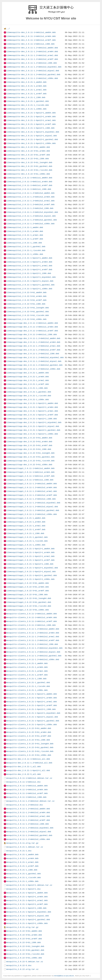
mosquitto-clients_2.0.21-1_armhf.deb (27, 675)
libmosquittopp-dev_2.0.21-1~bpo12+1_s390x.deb (32, 434)
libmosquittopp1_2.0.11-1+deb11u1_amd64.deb (30, 468)
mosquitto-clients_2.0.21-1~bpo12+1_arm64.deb (32, 698)
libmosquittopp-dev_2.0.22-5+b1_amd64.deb (29, 438)
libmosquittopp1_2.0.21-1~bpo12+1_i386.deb (30, 564)
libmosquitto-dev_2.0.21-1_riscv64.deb (27, 105)
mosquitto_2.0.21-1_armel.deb (22, 862)
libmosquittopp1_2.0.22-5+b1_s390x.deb (27, 610)
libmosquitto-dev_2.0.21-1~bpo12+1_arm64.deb (31, 117)
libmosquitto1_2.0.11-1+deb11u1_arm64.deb (29, 182)
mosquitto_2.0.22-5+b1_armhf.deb (24, 939)
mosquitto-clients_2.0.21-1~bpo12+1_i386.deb (31, 709)
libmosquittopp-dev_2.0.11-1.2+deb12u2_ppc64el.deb (34, 365)
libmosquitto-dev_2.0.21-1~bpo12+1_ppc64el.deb (32, 139)
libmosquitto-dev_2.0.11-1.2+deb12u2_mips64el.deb (34, 67)
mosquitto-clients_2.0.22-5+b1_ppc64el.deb (30, 747)
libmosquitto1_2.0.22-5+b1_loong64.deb (27, 308)
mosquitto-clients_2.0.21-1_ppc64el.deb (28, 683)
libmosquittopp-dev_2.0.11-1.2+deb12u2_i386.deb (33, 354)
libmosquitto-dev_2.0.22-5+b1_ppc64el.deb (29, 166)
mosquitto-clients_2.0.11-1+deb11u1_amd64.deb (32, 614)
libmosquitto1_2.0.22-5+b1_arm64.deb (26, 296)
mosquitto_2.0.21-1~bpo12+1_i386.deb (26, 908)
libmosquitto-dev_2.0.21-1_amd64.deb (26, 82)
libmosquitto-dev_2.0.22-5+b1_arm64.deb (28, 151)
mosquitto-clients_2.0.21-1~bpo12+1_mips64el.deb (33, 713)
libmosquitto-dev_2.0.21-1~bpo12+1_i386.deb (30, 128)
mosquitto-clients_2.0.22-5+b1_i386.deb (28, 740)
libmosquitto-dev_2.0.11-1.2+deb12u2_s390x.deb (32, 78)
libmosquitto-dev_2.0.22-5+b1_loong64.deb (29, 163)
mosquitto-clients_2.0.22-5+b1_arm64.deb (29, 732)
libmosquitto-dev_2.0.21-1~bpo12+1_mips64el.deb (33, 132)
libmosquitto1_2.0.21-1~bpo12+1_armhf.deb (29, 270)
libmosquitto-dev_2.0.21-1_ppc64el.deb (27, 101)
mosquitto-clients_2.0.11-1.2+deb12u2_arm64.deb (33, 633)
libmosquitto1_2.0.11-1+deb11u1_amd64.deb (29, 178)
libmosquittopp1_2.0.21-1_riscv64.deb (27, 541)
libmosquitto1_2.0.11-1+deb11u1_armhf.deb (29, 185)
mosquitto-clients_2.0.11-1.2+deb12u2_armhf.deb (33, 640)
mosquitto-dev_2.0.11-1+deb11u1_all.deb (28, 759)
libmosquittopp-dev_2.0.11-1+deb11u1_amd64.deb (32, 323)
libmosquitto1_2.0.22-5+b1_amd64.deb (26, 292)
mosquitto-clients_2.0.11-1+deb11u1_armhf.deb (32, 621)
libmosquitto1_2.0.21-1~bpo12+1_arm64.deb (29, 262)
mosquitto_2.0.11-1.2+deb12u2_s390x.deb (28, 839)
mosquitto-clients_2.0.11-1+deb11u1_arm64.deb (32, 617)
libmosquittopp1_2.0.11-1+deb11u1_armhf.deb (30, 476)
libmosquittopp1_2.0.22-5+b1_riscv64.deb (29, 606)
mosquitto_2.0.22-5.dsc (19, 966)
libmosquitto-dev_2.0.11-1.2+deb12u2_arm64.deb (32, 52)
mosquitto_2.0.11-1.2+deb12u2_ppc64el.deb (29, 835)
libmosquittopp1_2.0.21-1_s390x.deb (26, 545)
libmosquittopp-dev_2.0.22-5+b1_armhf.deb (29, 445)
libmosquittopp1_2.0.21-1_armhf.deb (26, 530)
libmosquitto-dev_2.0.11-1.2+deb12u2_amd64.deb (32, 48)
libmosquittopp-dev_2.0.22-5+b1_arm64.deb (29, 442)
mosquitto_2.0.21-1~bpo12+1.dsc (23, 889)
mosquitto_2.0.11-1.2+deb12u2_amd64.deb (28, 809)
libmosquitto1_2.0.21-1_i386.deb (24, 243)
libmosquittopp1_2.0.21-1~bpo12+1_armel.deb (30, 556)
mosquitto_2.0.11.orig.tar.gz (22, 843)
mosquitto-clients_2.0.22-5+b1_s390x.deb (29, 755)
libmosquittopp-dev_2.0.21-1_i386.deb (27, 388)
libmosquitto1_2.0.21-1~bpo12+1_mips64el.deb (31, 277)
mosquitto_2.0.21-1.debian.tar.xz (25, 847)
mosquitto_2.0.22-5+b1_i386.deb (23, 942)
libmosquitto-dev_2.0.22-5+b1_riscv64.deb (29, 170)
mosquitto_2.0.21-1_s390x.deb (22, 881)
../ (8, 29)
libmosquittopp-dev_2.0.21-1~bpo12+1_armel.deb (32, 411)
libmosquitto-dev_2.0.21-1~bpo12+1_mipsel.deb (32, 136)
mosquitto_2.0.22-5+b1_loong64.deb (25, 946)
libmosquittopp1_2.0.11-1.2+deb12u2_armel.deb (32, 491)
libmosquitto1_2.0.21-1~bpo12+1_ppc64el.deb (30, 285)
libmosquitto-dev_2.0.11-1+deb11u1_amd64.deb (31, 32)
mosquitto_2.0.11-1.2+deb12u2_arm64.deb (28, 813)
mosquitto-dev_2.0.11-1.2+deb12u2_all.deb (29, 763)
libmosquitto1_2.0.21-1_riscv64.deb (26, 250)
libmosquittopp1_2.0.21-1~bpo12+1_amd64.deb (30, 549)
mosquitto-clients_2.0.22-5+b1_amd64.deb (29, 728)
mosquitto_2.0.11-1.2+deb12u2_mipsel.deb (29, 832)
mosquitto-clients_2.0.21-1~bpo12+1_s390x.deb (32, 725)
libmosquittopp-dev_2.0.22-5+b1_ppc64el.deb (30, 457)
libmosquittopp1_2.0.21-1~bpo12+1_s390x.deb (30, 579)
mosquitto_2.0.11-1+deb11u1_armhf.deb (27, 793)
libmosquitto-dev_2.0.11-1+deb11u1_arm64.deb (31, 36)
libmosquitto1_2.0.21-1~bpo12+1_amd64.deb (29, 258)
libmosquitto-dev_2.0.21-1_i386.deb (26, 97)
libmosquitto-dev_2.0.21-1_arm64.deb (26, 86)
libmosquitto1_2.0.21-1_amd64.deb (25, 227)
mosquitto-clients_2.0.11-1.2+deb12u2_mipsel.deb (33, 652)
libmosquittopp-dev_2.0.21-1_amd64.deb (27, 373)
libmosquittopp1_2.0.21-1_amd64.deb (26, 518)
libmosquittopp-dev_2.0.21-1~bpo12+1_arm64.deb (32, 407)
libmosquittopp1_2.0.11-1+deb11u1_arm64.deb (30, 472)
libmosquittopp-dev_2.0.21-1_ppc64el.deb (29, 392)
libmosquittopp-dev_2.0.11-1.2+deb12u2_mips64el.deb (35, 358)
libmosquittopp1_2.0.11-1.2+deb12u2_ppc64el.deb (33, 510)
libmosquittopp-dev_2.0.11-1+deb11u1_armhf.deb (32, 331)
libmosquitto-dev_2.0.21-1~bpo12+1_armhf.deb (31, 124)
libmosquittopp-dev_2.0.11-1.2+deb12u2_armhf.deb (33, 350)
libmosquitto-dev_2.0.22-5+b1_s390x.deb (28, 174)
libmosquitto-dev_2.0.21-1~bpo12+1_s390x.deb (31, 143)
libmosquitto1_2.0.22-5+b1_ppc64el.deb (27, 312)
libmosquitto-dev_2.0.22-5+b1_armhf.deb (28, 155)
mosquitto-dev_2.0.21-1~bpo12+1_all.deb (28, 770)
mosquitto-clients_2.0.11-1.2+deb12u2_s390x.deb (33, 660)
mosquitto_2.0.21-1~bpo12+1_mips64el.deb (29, 912)
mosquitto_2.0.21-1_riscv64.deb (23, 878)
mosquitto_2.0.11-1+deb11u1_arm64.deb (27, 790)
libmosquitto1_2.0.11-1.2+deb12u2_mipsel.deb (31, 216)
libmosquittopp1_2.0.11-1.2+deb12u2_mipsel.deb (32, 507)
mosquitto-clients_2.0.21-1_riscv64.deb (28, 686)
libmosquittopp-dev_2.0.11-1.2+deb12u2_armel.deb (33, 346)
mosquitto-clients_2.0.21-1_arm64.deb (27, 667)
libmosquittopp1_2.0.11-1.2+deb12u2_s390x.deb (32, 514)
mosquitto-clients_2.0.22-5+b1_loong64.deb (30, 744)
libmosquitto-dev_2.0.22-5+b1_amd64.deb (28, 147)
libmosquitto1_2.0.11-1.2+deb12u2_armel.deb (30, 201)
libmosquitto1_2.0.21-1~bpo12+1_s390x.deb (29, 289)
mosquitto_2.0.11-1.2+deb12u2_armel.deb (28, 816)
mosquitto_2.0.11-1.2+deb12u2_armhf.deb (28, 820)
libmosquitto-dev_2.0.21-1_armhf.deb (26, 94)
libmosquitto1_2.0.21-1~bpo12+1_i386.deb (29, 273)
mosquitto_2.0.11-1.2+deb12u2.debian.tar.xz (30, 801)
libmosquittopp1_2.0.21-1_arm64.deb (26, 522)
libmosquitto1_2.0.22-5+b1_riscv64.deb (27, 315)
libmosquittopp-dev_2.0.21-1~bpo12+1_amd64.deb (32, 403)
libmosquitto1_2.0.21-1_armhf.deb (25, 239)
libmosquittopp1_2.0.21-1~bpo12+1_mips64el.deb (32, 568)
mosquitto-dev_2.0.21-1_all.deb (23, 767)
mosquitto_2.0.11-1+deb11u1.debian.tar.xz (29, 778)
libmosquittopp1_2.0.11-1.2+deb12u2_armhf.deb (32, 495)
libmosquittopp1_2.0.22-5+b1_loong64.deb (29, 598)
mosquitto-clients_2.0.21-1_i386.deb (26, 679)
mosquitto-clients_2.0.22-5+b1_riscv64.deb (30, 751)
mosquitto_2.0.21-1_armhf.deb (22, 866)
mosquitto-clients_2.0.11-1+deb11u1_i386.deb (31, 625)
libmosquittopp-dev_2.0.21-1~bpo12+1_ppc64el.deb (33, 430)
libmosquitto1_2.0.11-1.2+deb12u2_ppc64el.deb (32, 220)
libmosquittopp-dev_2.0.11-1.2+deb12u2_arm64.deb (33, 342)
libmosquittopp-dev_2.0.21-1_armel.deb (27, 380)
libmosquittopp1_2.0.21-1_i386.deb (25, 533)
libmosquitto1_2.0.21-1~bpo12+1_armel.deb (29, 266)
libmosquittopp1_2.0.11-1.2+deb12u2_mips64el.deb (33, 503)
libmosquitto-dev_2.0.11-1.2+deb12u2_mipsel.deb (33, 71)
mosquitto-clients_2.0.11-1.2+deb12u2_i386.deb (32, 644)
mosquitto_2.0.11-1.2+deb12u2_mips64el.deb (30, 828)
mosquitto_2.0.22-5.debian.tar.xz (25, 962)
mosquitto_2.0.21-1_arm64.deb (22, 858)
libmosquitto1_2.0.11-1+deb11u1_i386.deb (29, 189)
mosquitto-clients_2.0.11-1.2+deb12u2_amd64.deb (33, 629)
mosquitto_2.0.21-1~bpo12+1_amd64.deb (27, 893)
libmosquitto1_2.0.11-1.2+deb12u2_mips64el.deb (32, 212)
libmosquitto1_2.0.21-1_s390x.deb (25, 254)
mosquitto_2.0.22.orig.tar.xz (22, 969)
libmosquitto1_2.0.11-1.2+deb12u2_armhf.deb (30, 205)
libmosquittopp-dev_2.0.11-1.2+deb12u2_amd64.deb (33, 338)
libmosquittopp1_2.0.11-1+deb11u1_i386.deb (30, 480)
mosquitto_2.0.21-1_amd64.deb (22, 855)
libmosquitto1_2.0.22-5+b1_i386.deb (26, 304)
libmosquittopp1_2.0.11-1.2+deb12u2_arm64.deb (32, 488)
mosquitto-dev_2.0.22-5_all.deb (23, 774)
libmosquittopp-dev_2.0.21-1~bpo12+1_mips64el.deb (34, 422)
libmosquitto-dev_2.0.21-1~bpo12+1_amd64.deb (31, 113)
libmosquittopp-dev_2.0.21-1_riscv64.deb (29, 396)
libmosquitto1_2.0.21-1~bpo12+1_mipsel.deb (30, 281)
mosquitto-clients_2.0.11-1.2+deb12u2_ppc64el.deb (34, 656)
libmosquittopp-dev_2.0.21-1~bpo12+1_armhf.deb (32, 415)
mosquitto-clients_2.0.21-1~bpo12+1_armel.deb (32, 702)
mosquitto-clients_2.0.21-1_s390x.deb (27, 690)
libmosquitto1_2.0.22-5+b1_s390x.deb (26, 319)
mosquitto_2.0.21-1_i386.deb (22, 870)
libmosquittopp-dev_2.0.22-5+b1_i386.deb (29, 449)
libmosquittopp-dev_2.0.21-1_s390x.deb (27, 400)
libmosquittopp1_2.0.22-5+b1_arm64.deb (27, 587)
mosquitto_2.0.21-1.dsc (19, 851)
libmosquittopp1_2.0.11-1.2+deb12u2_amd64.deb (32, 484)
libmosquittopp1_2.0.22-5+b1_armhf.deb (27, 591)
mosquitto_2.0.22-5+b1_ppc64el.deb (25, 950)
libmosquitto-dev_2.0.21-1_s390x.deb (26, 109)
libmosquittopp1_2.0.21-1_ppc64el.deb (27, 537)
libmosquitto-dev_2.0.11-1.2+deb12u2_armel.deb (32, 55)
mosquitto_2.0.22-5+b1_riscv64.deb (25, 954)
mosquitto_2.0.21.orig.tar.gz (22, 927)
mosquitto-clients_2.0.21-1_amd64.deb (27, 663)
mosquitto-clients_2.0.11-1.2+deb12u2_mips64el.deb (34, 648)
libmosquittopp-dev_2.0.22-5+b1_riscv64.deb (30, 461)
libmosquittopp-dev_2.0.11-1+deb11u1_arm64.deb (32, 327)
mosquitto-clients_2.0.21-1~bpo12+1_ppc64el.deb (33, 721)
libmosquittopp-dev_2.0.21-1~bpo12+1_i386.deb (32, 419)
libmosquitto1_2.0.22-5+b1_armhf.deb (26, 300)
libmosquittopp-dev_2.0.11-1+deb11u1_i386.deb (32, 335)
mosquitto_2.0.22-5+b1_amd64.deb (24, 931)
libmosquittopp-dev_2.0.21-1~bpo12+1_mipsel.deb (33, 426)
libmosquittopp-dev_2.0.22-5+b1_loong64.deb (30, 453)
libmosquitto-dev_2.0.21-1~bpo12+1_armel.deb (31, 120)
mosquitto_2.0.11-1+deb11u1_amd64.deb (27, 786)
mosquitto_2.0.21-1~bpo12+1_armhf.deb (27, 904)
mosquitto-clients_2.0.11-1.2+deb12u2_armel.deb (33, 637)
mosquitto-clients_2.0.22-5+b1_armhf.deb (29, 736)
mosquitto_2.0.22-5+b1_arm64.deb (24, 935)
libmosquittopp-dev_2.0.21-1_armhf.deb (27, 384)
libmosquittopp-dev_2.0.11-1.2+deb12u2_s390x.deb (33, 369)
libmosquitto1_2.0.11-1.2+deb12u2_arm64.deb (30, 197)
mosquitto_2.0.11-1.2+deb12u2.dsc (25, 805)
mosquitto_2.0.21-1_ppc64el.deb (23, 874)
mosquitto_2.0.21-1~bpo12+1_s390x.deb (27, 923)
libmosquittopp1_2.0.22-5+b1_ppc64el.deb (29, 602)
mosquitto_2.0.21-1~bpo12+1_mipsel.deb (27, 916)
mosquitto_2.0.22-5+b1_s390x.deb (24, 958)
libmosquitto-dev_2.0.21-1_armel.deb (26, 90)
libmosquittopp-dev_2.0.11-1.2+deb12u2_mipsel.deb (34, 361)
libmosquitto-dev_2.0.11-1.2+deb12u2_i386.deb (32, 63)
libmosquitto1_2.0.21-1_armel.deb (25, 235)
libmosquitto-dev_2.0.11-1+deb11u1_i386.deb (30, 44)
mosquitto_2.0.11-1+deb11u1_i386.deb (26, 797)
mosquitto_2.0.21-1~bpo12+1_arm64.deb (27, 897)
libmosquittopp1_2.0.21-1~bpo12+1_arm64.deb (30, 552)
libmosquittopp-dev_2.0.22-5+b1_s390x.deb (29, 465)
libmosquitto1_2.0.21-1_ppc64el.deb (26, 247)
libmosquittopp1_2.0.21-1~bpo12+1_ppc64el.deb (32, 575)
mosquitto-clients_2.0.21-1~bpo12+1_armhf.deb (32, 705)
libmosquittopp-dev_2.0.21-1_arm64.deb (27, 377)
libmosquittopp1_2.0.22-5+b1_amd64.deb (27, 583)
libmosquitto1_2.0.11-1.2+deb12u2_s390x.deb (30, 224)
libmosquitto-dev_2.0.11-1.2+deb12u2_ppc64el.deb (33, 75)
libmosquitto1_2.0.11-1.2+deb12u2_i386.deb (30, 208)
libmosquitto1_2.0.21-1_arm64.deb (25, 231)
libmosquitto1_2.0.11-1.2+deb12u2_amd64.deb (30, 193)
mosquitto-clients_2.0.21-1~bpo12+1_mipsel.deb (32, 717)
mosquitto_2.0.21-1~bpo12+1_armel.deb (27, 900)
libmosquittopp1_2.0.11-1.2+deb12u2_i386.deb (31, 499)
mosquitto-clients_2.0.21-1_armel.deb (27, 671)
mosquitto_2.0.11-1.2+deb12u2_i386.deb (27, 824)
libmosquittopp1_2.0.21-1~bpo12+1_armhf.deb (30, 560)
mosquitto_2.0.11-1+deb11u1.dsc (23, 782)
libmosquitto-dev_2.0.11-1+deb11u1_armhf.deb (31, 40)
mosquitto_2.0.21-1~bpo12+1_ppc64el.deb (28, 920)
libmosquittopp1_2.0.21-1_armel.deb (26, 526)
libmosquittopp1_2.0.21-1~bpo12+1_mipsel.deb (31, 572)
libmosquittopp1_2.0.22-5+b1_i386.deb (27, 595)
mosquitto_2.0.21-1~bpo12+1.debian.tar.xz (29, 885)
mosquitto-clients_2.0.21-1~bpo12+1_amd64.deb (32, 694)
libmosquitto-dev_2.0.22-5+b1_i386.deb (27, 159)
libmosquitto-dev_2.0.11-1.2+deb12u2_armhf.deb (32, 59)
